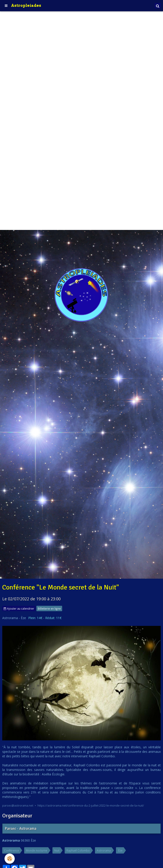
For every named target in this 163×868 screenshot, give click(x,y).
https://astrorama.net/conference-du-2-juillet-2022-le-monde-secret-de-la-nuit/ (91, 806)
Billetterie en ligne (49, 608)
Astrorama (104, 850)
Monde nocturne (37, 850)
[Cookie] (10, 859)
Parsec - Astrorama (21, 829)
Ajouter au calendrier (19, 608)
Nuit (57, 850)
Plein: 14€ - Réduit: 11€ (45, 618)
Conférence (12, 850)
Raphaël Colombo (78, 850)
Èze (120, 850)
